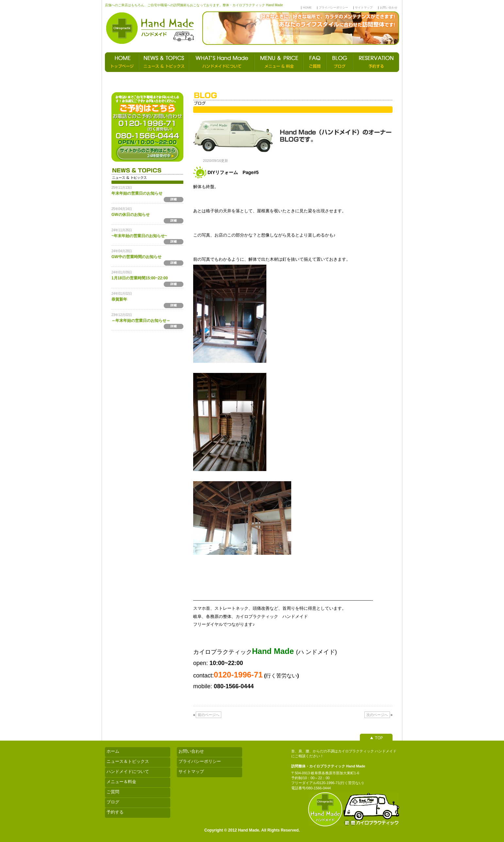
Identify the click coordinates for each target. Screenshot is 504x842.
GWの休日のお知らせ (131, 215)
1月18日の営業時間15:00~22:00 (140, 278)
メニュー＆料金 (121, 782)
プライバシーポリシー (333, 8)
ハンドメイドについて (128, 772)
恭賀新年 (119, 299)
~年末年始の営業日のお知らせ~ (139, 236)
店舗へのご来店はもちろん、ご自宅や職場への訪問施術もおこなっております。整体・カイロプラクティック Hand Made (194, 5)
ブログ (113, 802)
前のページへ (209, 715)
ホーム (113, 751)
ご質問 (113, 792)
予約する (115, 812)
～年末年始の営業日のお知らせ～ (141, 321)
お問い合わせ (389, 8)
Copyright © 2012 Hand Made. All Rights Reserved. (252, 830)
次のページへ (377, 715)
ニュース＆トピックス (128, 761)
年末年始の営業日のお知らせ (137, 193)
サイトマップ (364, 8)
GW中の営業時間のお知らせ (136, 257)
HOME (307, 8)
